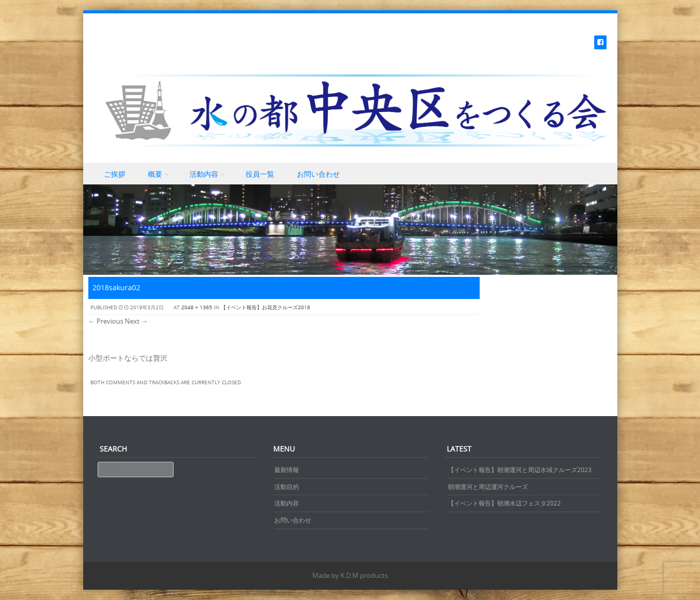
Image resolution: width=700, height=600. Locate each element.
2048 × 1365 (197, 307)
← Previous (106, 321)
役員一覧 (260, 174)
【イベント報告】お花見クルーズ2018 (266, 307)
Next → (136, 321)
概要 (155, 174)
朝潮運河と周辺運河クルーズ (488, 486)
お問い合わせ (318, 174)
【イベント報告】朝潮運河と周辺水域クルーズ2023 (520, 470)
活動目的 (287, 486)
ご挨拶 (115, 174)
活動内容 (204, 174)
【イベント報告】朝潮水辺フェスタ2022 (504, 503)
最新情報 (287, 470)
